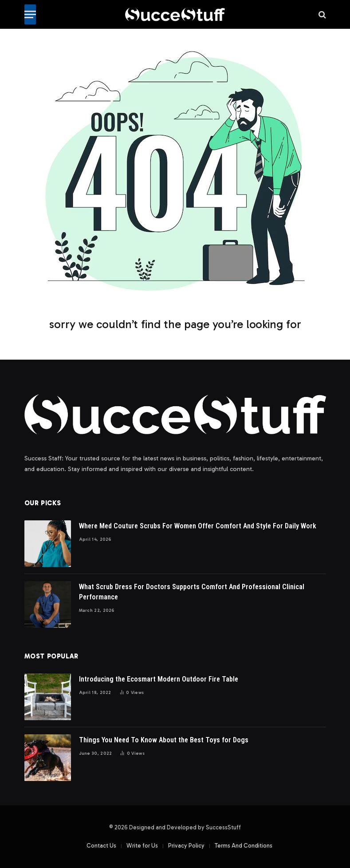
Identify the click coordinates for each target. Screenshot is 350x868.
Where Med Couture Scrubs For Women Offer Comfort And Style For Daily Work (198, 526)
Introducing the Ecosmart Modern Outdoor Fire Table (159, 679)
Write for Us (142, 846)
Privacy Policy (186, 846)
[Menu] (30, 14)
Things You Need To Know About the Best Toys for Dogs (164, 740)
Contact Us (101, 846)
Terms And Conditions (244, 846)
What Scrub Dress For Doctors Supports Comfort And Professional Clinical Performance (192, 592)
